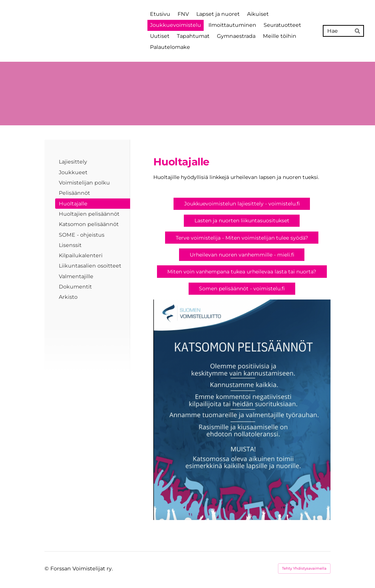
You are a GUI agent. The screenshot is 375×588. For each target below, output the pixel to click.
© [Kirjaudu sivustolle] (47, 569)
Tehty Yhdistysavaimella (304, 568)
